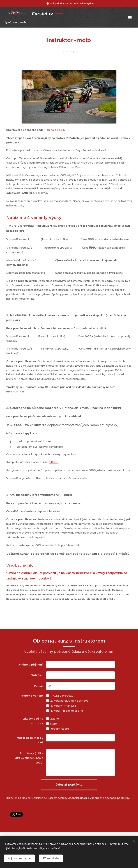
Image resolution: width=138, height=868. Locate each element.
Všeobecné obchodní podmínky (109, 798)
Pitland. (53, 462)
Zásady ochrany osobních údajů (67, 798)
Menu (130, 18)
